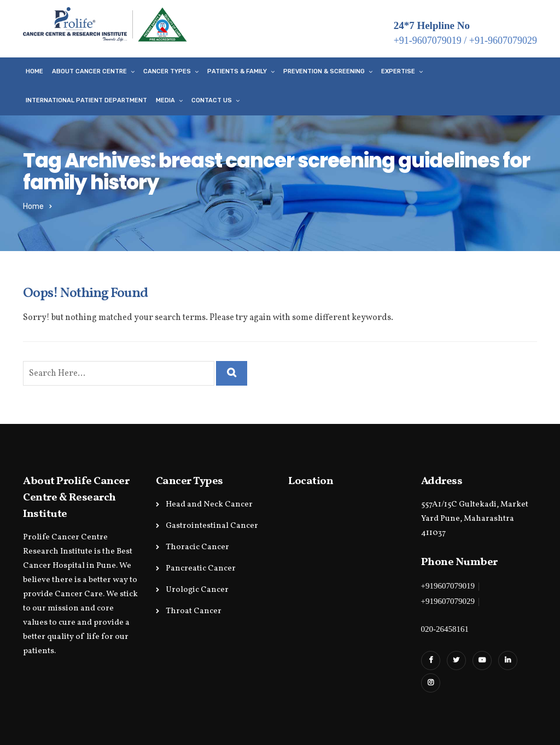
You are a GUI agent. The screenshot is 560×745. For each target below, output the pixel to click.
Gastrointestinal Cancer (212, 526)
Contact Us (212, 100)
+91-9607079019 (428, 40)
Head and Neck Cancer (209, 505)
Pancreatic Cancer (201, 569)
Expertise (398, 71)
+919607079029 (448, 601)
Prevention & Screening (324, 71)
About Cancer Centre (89, 71)
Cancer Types (167, 71)
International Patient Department (86, 100)
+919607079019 (448, 586)
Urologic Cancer (197, 590)
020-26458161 (445, 629)
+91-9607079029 (503, 40)
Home (34, 71)
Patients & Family (237, 71)
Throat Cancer (194, 611)
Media (165, 100)
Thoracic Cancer (197, 547)
